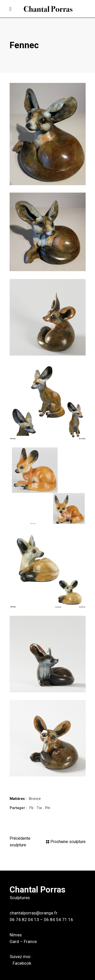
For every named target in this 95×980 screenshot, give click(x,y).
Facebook (22, 963)
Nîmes (16, 935)
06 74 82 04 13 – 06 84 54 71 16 (41, 920)
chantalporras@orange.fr (34, 913)
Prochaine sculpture (68, 842)
